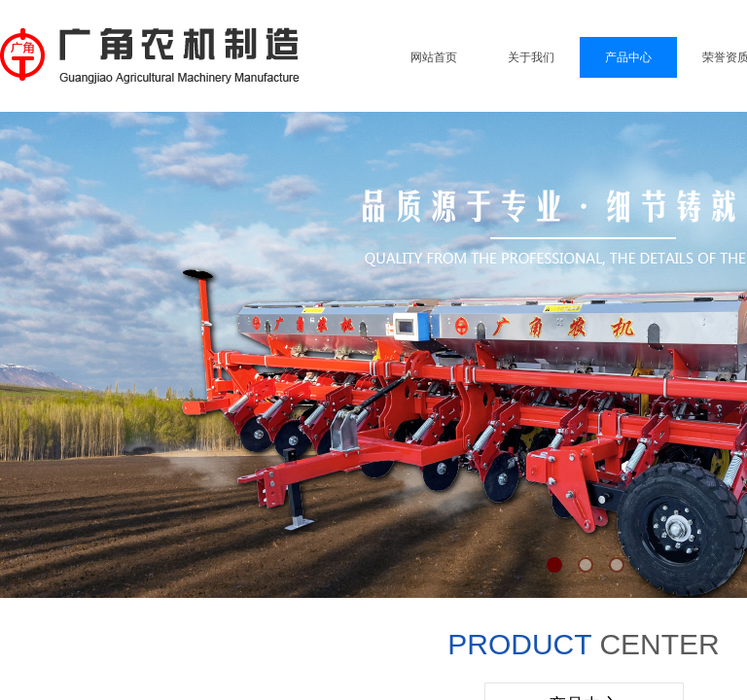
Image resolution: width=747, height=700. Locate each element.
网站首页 (434, 57)
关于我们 (531, 57)
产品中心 (628, 57)
